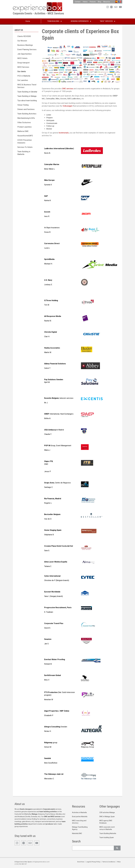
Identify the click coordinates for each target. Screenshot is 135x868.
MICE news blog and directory (79, 822)
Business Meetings (25, 45)
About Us (107, 2)
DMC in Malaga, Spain (107, 817)
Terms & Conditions (109, 862)
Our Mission (22, 41)
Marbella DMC (77, 833)
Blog (99, 2)
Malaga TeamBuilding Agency (80, 828)
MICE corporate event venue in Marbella (107, 828)
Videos (85, 2)
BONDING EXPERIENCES (80, 21)
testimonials (64, 133)
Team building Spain (107, 837)
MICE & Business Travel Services (27, 86)
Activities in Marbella (79, 812)
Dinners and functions (26, 109)
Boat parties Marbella (80, 817)
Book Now (81, 862)
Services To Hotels (25, 147)
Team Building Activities (27, 114)
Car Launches (23, 80)
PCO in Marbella (24, 76)
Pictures (93, 2)
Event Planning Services (27, 50)
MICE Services (23, 67)
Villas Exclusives (24, 122)
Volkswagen (68, 106)
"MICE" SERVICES (106, 21)
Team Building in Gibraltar (27, 92)
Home (28, 21)
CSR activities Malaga (107, 812)
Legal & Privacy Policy (93, 862)
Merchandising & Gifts (26, 118)
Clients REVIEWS (24, 36)
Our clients (22, 71)
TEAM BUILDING (53, 21)
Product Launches (24, 127)
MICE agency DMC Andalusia (106, 822)
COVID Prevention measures (25, 141)
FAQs (119, 862)
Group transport (23, 63)
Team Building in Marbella (24, 153)
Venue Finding (23, 105)
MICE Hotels (22, 58)
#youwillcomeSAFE (25, 136)
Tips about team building (27, 101)
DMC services (68, 89)
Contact (78, 2)
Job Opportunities (24, 54)
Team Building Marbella (108, 833)
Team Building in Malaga (27, 96)
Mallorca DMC (23, 131)
